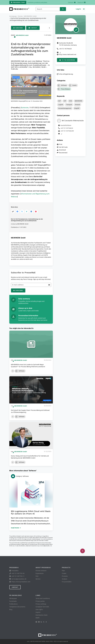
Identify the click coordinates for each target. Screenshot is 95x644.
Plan (63, 571)
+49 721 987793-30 (18, 573)
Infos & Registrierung (66, 74)
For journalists (67, 582)
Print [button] (61, 144)
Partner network (41, 571)
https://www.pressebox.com (21, 582)
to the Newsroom (67, 60)
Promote (65, 576)
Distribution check (42, 615)
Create (64, 573)
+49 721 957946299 (67, 131)
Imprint (38, 612)
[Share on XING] (27, 212)
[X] (44, 622)
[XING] (46, 622)
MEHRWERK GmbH (22, 35)
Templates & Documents (17, 607)
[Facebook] (36, 622)
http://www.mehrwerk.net (68, 54)
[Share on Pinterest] (36, 212)
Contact (33, 28)
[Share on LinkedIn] (31, 212)
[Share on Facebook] (17, 212)
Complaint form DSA (42, 607)
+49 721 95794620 (65, 49)
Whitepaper (13, 598)
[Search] (63, 9)
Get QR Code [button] (63, 147)
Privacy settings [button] (41, 604)
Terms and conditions (43, 598)
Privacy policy (40, 601)
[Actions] (49, 28)
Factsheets (13, 601)
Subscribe (18, 28)
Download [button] (62, 150)
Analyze (64, 579)
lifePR (38, 618)
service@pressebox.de (46, 546)
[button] (31, 88)
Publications (13, 604)
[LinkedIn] (39, 622)
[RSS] (41, 622)
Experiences (40, 573)
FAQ (37, 576)
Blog (11, 610)
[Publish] (83, 551)
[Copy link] (13, 212)
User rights (39, 610)
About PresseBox (43, 568)
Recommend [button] (63, 153)
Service (38, 579)
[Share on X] (22, 212)
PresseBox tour (18, 2)
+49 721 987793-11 (18, 576)
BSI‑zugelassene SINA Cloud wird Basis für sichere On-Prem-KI (31, 512)
